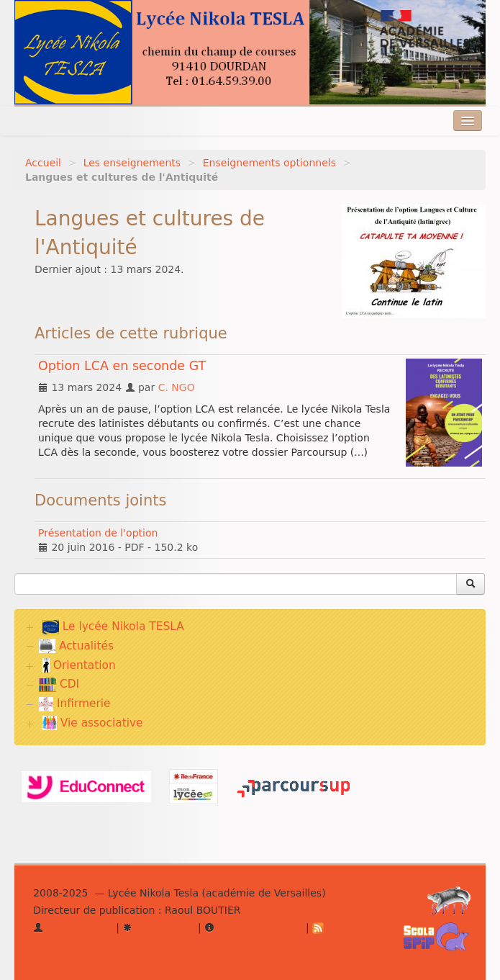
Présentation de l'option (98, 533)
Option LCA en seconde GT (122, 366)
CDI (59, 684)
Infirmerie (74, 703)
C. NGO (177, 387)
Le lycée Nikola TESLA (113, 627)
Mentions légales (253, 927)
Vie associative (93, 723)
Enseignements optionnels (269, 163)
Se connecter (73, 927)
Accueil (43, 163)
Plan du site (158, 927)
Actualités (76, 646)
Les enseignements (132, 163)
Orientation (79, 665)
